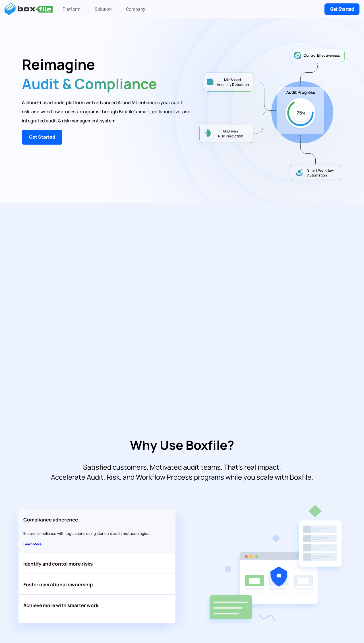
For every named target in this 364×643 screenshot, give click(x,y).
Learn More (32, 544)
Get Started (42, 137)
